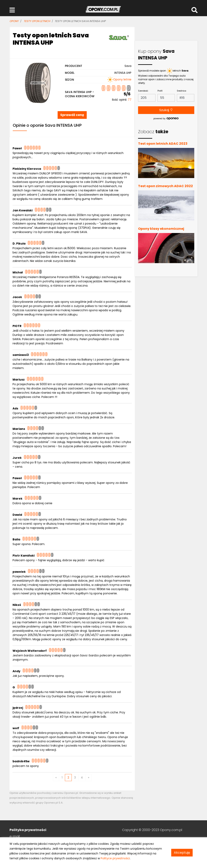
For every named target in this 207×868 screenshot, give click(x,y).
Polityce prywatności (115, 858)
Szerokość (143, 91)
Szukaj (166, 110)
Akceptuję (182, 853)
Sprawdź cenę (72, 115)
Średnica (182, 91)
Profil (160, 91)
